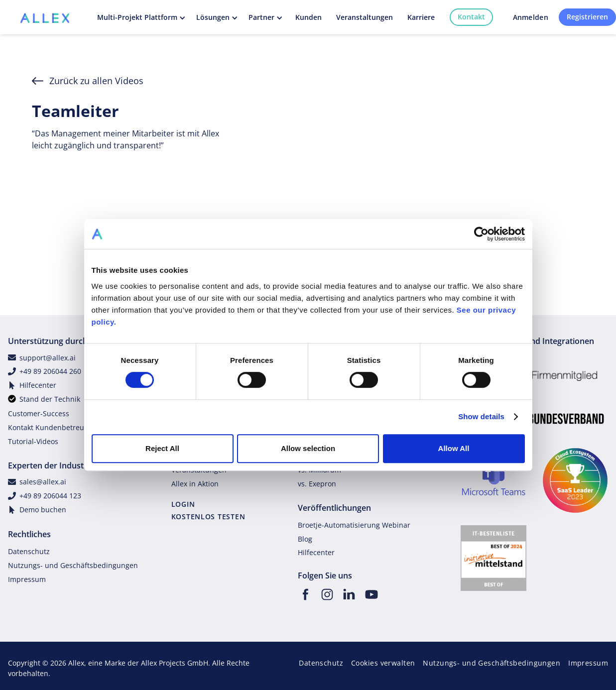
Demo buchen (43, 510)
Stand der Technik (50, 399)
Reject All (162, 448)
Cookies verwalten (383, 663)
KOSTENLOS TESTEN (208, 517)
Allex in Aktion (195, 484)
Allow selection (308, 448)
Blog (305, 539)
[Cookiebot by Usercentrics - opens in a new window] (481, 234)
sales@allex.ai (43, 482)
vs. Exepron (317, 484)
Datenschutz (29, 551)
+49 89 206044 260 (50, 371)
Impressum (27, 579)
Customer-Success (39, 413)
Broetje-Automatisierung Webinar (354, 525)
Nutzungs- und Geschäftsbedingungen (73, 565)
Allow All (454, 448)
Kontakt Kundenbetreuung (53, 427)
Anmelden (531, 17)
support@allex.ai (48, 358)
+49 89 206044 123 (50, 496)
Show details (481, 416)
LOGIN (183, 504)
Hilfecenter (38, 385)
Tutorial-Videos (33, 441)
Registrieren (587, 17)
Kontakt (471, 17)
